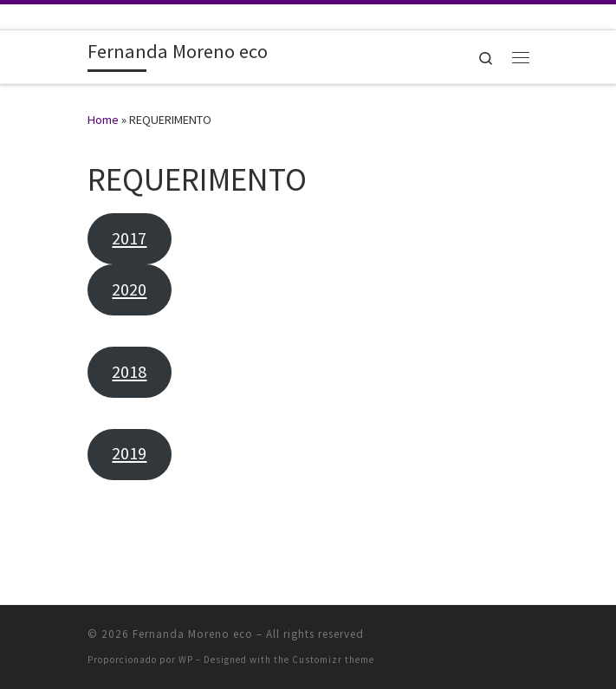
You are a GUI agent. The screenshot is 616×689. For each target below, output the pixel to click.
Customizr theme (333, 660)
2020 (129, 289)
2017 (129, 238)
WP (186, 660)
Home (103, 120)
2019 (129, 453)
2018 (129, 372)
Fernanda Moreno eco (193, 634)
